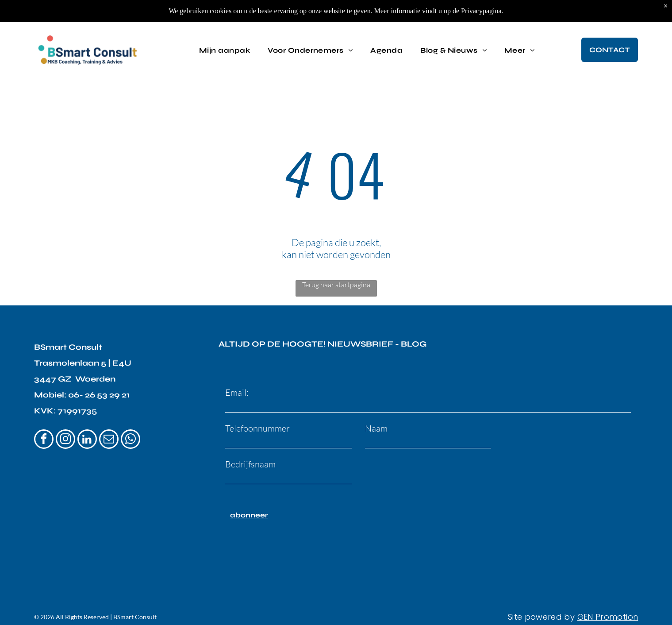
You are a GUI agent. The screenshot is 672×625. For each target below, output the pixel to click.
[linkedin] (87, 440)
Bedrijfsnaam (250, 464)
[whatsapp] (131, 440)
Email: (237, 392)
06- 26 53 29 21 (99, 395)
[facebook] (44, 440)
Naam (376, 428)
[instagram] (65, 440)
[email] (109, 440)
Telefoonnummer (257, 428)
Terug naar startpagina (336, 285)
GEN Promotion (608, 608)
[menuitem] (225, 47)
